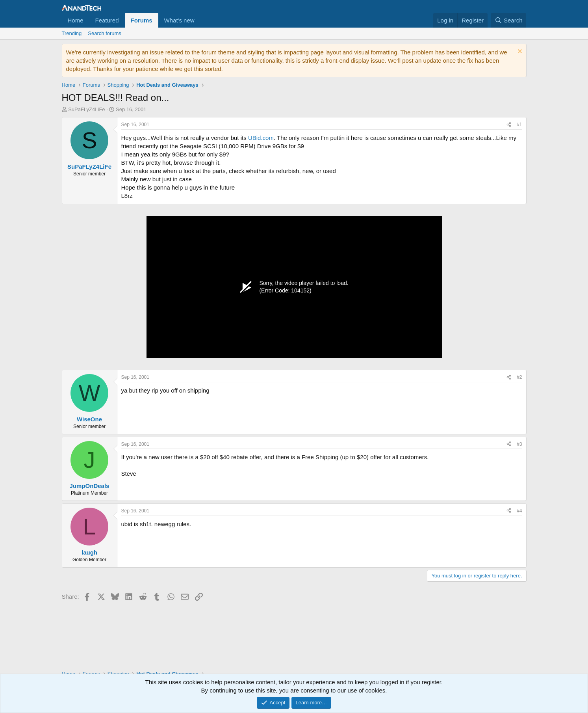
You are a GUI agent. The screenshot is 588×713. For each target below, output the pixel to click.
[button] (201, 20)
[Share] (509, 125)
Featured (107, 20)
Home (76, 20)
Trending (72, 33)
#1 (519, 125)
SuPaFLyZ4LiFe (86, 109)
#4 (519, 511)
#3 (519, 444)
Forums (142, 20)
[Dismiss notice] (519, 52)
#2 (519, 377)
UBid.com (261, 138)
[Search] (509, 20)
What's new (179, 20)
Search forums (105, 33)
